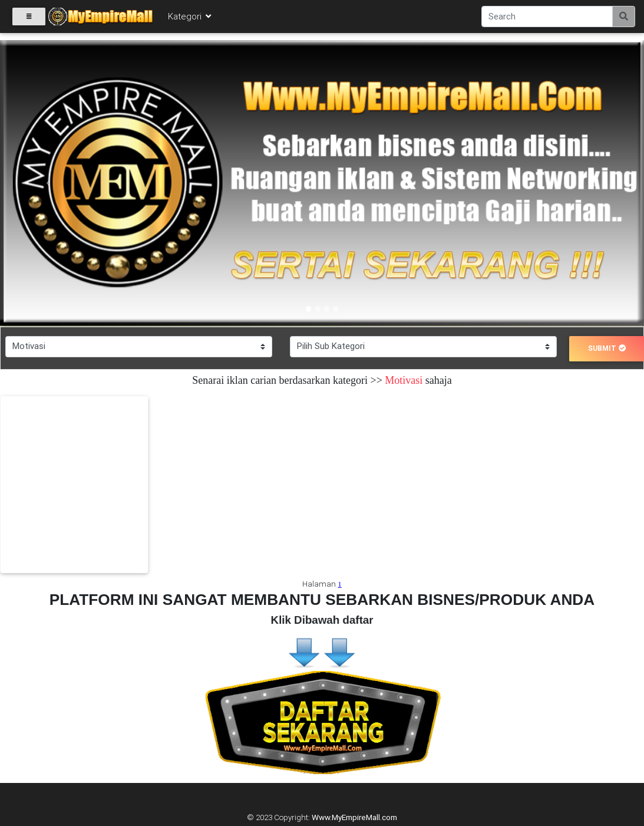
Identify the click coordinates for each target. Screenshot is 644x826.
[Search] (547, 19)
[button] (48, 183)
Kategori (190, 19)
